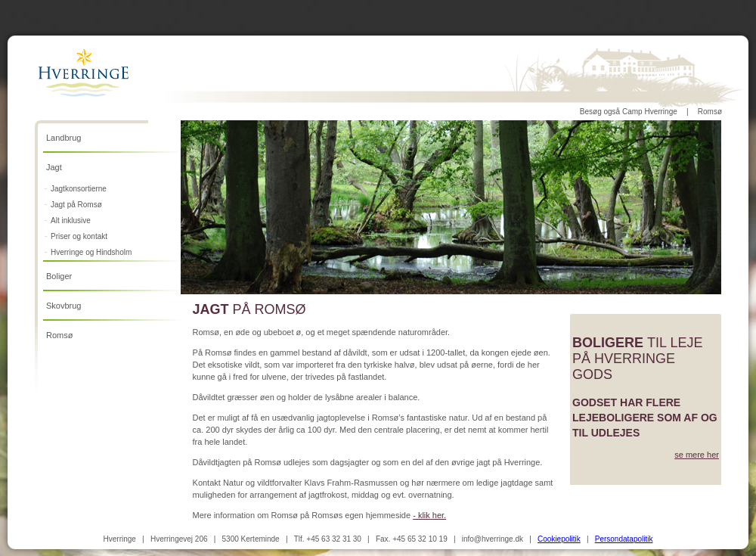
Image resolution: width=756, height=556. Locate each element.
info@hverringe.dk (493, 539)
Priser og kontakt (79, 236)
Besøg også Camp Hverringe (629, 112)
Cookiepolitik (559, 539)
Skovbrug (64, 306)
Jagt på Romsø (76, 205)
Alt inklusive (71, 221)
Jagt (54, 167)
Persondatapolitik (624, 539)
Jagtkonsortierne (79, 189)
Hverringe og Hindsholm (91, 252)
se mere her (697, 455)
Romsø (710, 112)
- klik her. (429, 515)
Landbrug (64, 138)
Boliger (59, 276)
